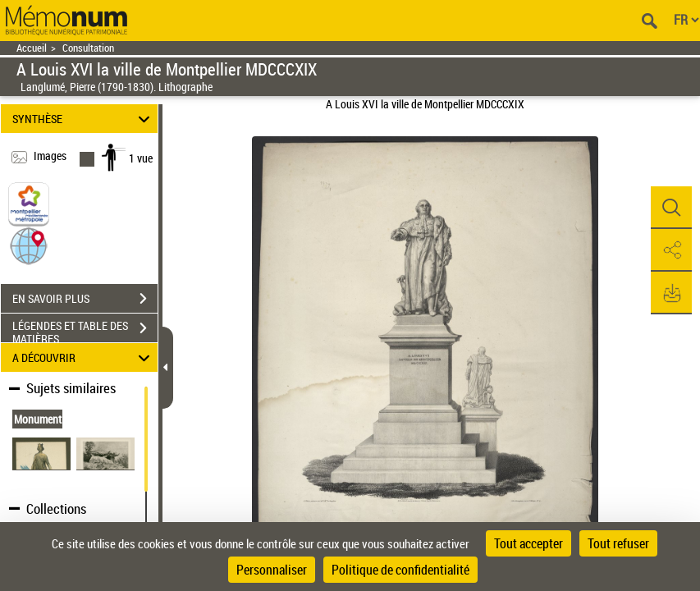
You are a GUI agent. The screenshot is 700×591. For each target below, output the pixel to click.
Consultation (88, 48)
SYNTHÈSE (84, 119)
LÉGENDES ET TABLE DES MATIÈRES (85, 330)
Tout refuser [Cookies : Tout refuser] (618, 543)
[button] (29, 245)
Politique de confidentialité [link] (400, 570)
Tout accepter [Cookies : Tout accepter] (528, 543)
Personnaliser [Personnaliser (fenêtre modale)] (272, 570)
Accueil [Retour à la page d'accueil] (32, 48)
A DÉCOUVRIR (84, 357)
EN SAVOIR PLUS (85, 299)
